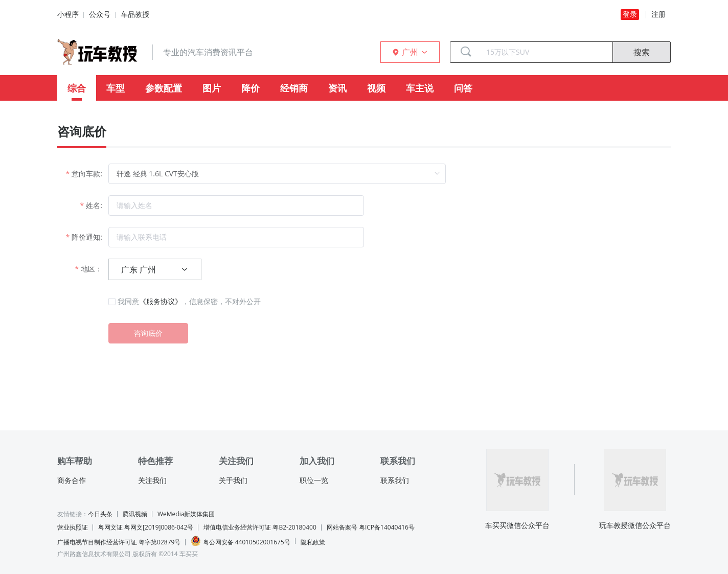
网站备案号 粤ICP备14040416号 (371, 527)
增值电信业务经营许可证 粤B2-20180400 (260, 527)
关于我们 (233, 480)
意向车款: (87, 174)
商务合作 (72, 480)
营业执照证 (73, 527)
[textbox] (545, 52)
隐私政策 (313, 542)
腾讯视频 (135, 514)
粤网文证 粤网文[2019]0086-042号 (146, 527)
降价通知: (87, 237)
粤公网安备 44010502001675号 (240, 541)
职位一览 (314, 480)
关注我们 (152, 480)
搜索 (642, 52)
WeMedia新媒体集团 (186, 514)
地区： (92, 269)
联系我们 (395, 480)
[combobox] (545, 52)
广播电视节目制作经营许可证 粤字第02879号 (119, 542)
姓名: (94, 205)
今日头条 (100, 514)
